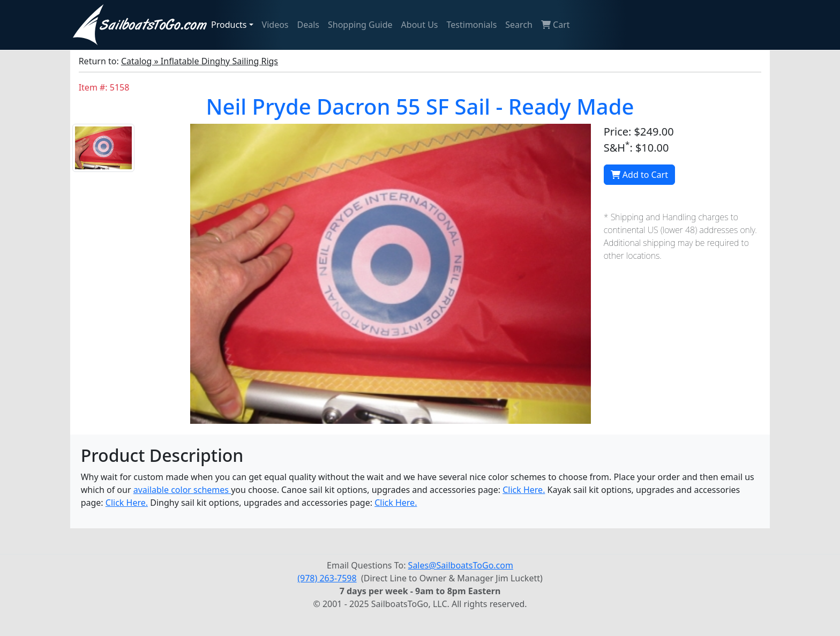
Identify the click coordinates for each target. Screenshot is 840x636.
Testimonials (472, 25)
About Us (420, 25)
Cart (556, 25)
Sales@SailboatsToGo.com (461, 565)
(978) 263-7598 (327, 578)
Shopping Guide (360, 25)
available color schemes (182, 490)
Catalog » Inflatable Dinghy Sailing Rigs (200, 61)
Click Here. (524, 490)
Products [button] (229, 25)
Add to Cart (639, 175)
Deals (308, 25)
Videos (275, 25)
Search (519, 25)
